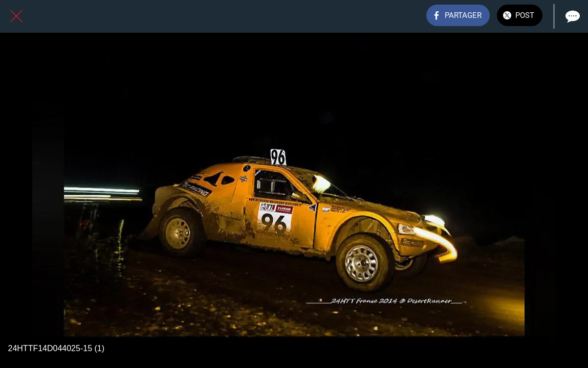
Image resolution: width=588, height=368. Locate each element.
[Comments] (572, 16)
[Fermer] (16, 16)
